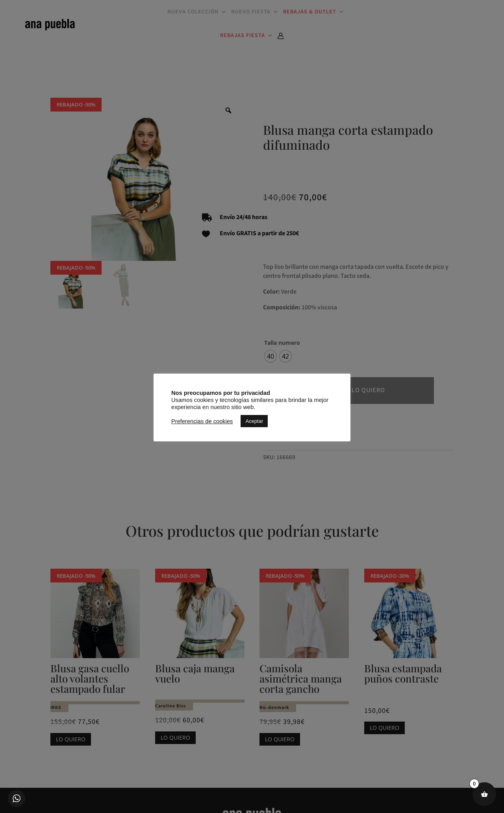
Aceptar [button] (254, 421)
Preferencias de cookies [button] (202, 421)
